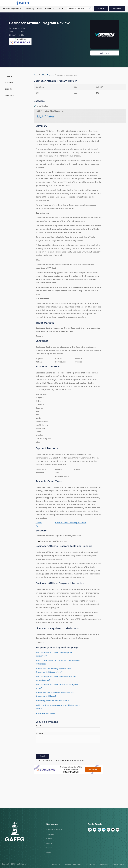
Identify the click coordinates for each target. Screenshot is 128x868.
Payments (9, 95)
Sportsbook (81, 523)
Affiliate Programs (11, 9)
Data (8, 76)
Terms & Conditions (73, 864)
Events (49, 848)
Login (101, 8)
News (39, 9)
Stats (60, 9)
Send (42, 756)
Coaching (30, 9)
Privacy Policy (118, 864)
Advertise (103, 864)
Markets (9, 83)
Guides (48, 9)
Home (36, 75)
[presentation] (55, 749)
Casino (39, 523)
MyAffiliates (46, 116)
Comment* (40, 733)
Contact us (90, 864)
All (37, 526)
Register (117, 8)
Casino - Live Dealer (65, 523)
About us (56, 864)
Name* (38, 726)
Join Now (105, 53)
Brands (8, 89)
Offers (49, 843)
